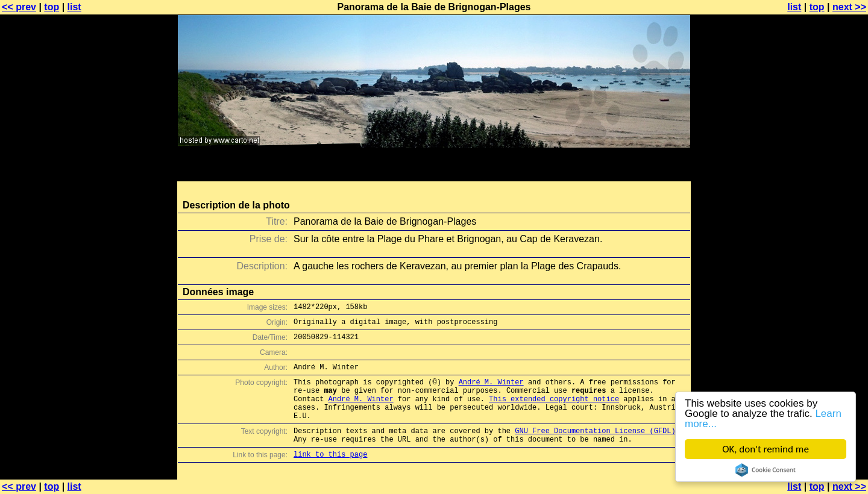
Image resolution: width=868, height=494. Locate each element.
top (52, 7)
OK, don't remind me (766, 449)
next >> (849, 7)
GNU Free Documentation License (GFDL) (595, 433)
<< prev (19, 7)
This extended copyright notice (554, 396)
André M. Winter (491, 376)
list (74, 7)
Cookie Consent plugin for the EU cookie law (766, 470)
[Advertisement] (819, 298)
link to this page (330, 461)
